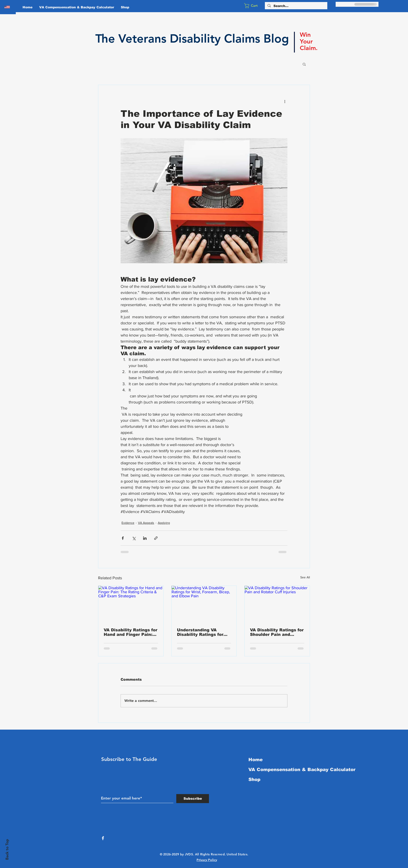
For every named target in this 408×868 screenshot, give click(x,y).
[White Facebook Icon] (103, 838)
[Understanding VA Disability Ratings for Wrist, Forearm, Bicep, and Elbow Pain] (204, 604)
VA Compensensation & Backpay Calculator (298, 770)
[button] (254, 6)
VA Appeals (146, 523)
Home (256, 760)
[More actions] (285, 101)
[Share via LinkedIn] (145, 538)
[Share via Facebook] (123, 538)
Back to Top (7, 849)
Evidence (128, 523)
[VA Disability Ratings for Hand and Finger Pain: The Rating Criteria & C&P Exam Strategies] (131, 604)
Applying (164, 523)
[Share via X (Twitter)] (134, 538)
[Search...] (296, 6)
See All (305, 577)
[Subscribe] (193, 799)
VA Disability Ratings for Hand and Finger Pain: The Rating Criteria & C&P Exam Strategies (131, 632)
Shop (254, 779)
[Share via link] (156, 538)
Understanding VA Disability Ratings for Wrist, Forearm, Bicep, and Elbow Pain (202, 632)
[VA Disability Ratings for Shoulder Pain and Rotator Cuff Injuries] (277, 604)
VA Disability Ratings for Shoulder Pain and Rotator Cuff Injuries (277, 632)
